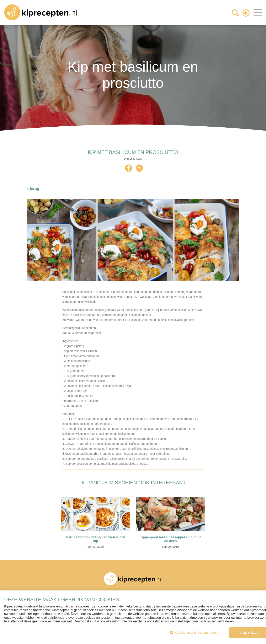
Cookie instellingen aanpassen (195, 632)
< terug (33, 189)
